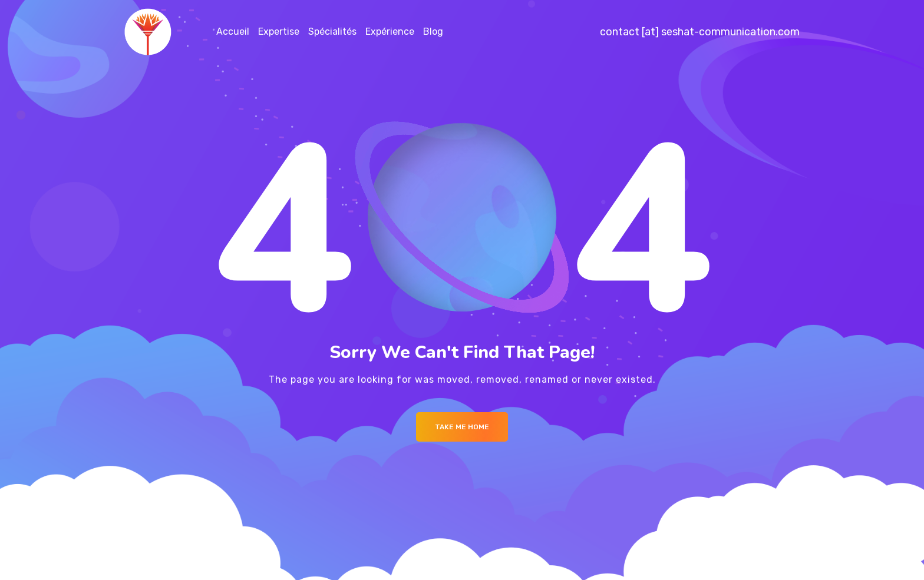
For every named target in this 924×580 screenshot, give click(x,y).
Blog (433, 32)
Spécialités (332, 32)
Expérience (390, 32)
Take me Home (462, 427)
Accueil (233, 32)
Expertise (279, 32)
